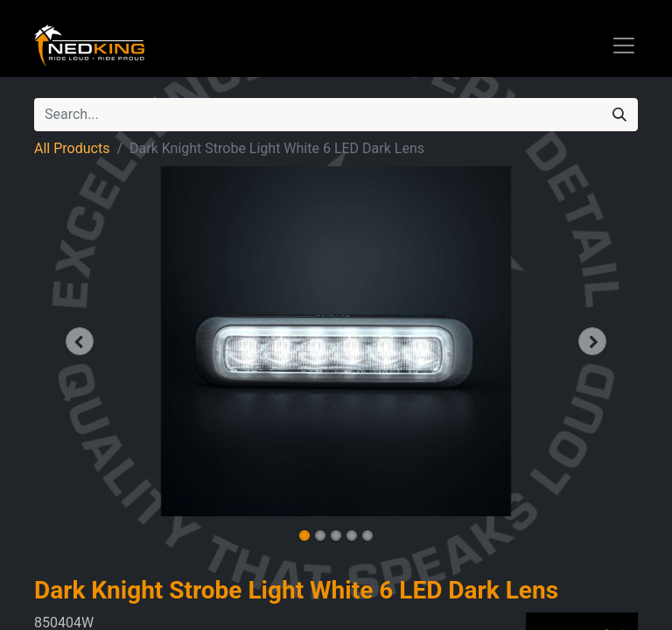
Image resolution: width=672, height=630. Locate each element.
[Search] (619, 115)
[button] (80, 341)
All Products (72, 148)
